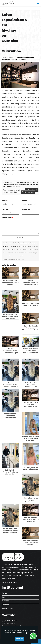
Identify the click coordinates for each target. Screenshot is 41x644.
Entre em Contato (9, 582)
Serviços (5, 601)
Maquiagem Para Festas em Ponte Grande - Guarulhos (31, 543)
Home (4, 593)
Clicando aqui (28, 192)
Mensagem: (7, 218)
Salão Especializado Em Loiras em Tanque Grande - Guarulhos (10, 353)
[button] (38, 3)
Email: (25, 201)
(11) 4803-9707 (31, 190)
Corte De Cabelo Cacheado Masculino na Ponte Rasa (31, 329)
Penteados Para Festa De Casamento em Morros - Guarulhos (31, 405)
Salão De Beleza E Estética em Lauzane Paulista (31, 351)
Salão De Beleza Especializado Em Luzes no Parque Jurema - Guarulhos (10, 533)
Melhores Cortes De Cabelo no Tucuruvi (31, 304)
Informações (7, 609)
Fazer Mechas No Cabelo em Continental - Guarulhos (10, 417)
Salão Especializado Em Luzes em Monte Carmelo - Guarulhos (31, 284)
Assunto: (27, 209)
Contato (5, 605)
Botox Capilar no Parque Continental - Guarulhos (31, 501)
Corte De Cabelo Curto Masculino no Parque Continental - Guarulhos (10, 284)
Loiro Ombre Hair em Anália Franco (31, 468)
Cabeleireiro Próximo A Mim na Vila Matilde (10, 472)
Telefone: (6, 209)
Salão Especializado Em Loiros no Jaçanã (10, 385)
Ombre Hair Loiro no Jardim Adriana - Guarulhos (31, 438)
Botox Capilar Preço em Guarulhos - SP (31, 385)
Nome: (5, 201)
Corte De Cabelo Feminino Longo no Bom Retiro (10, 316)
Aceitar (20, 639)
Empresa (6, 597)
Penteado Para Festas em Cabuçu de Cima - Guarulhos (31, 520)
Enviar (20, 237)
